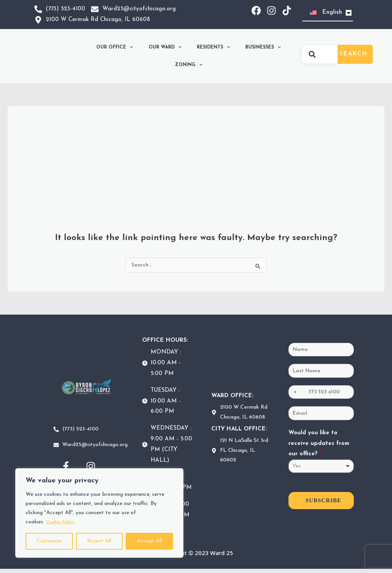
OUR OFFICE (115, 47)
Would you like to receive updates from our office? (319, 449)
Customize (49, 541)
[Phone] (321, 395)
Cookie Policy (63, 522)
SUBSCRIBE (324, 506)
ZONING (189, 65)
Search (353, 54)
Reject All (99, 541)
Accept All (149, 541)
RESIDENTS (213, 47)
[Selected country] (294, 395)
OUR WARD (165, 47)
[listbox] (321, 472)
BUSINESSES (263, 47)
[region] (99, 513)
